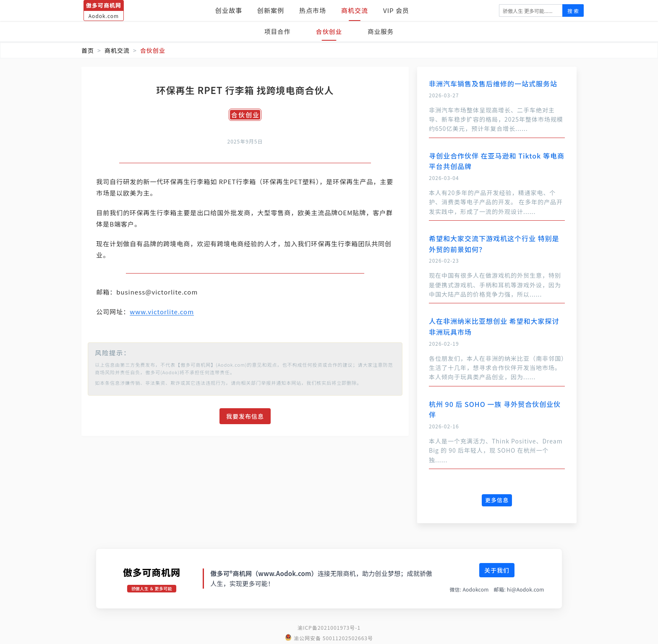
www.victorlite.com (168, 312)
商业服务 (383, 31)
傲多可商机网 (152, 572)
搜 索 (573, 11)
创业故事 (229, 10)
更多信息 (497, 500)
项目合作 (275, 31)
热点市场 (313, 10)
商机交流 (355, 10)
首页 (88, 50)
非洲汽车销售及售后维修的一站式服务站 (493, 83)
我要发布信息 (245, 416)
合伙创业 (329, 31)
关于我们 (497, 570)
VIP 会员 (396, 10)
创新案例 (271, 10)
